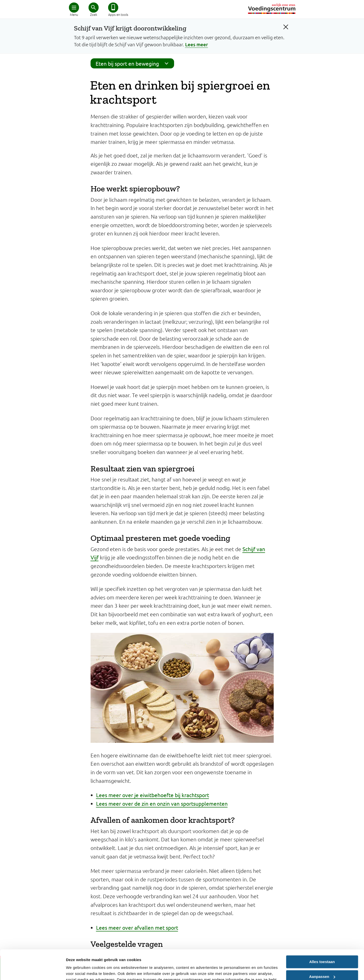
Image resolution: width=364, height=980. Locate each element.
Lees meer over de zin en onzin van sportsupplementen (162, 803)
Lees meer (197, 44)
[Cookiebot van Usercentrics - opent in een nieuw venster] (33, 970)
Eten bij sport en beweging (134, 63)
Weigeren (322, 962)
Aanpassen (322, 947)
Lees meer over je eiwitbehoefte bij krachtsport (153, 795)
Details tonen (78, 970)
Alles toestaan (322, 932)
